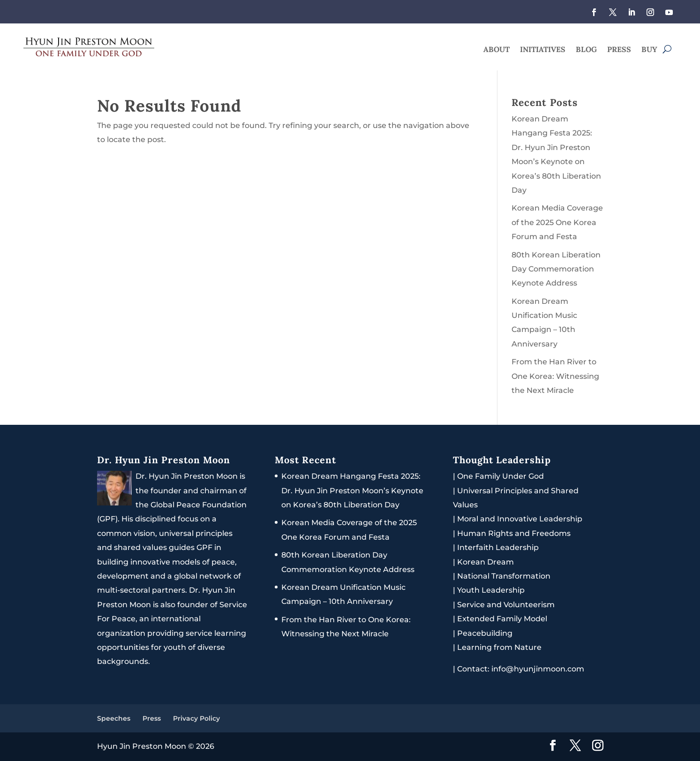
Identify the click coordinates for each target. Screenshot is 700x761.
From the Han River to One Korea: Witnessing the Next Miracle (555, 376)
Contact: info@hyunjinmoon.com (519, 669)
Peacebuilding (485, 633)
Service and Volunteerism (506, 605)
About (497, 50)
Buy (649, 50)
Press (619, 50)
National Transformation (504, 576)
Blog (586, 50)
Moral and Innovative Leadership (520, 519)
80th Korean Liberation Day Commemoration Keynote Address (556, 269)
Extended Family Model (502, 619)
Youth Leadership (491, 590)
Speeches (114, 718)
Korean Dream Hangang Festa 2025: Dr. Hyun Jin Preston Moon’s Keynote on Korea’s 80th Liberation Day (352, 490)
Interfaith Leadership (498, 547)
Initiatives (543, 50)
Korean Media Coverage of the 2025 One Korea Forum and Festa (557, 222)
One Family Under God (501, 476)
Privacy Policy (196, 718)
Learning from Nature (499, 647)
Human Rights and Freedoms (514, 533)
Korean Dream (485, 562)
